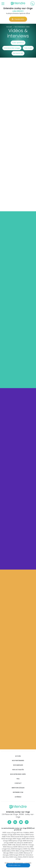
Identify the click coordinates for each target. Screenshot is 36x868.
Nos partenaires (18, 761)
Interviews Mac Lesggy (12, 48)
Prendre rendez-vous (14, 865)
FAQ (18, 779)
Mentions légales (18, 788)
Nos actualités (18, 770)
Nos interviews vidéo (18, 774)
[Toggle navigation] (3, 4)
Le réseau (18, 797)
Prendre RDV (18, 19)
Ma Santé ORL (18, 53)
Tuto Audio (28, 48)
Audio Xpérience (18, 43)
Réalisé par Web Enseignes (14, 863)
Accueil (18, 756)
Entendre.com (18, 792)
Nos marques (18, 765)
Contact (18, 783)
